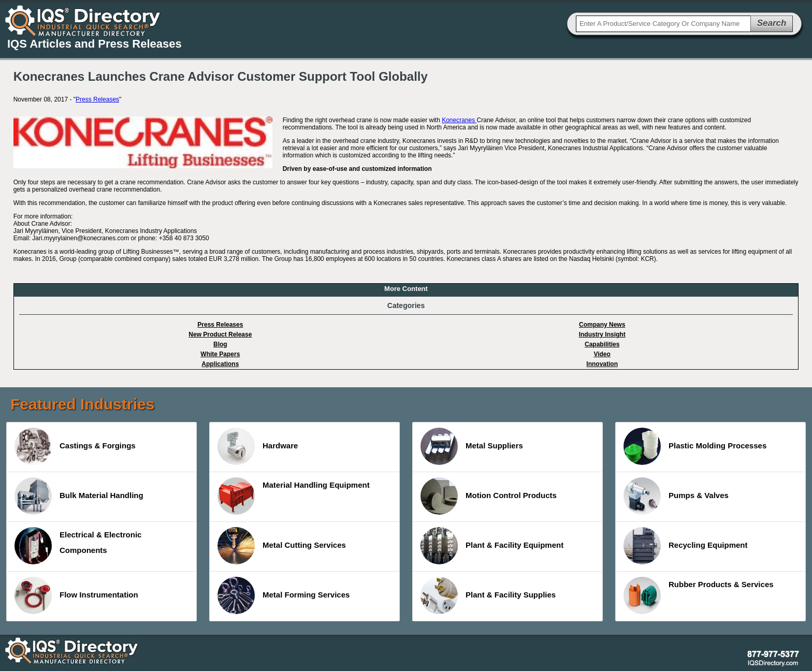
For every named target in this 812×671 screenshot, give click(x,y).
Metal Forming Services (284, 595)
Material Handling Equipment (294, 496)
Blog (220, 344)
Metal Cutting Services (282, 546)
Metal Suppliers (472, 446)
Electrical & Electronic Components (78, 546)
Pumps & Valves (676, 496)
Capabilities (602, 344)
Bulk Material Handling (79, 496)
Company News (602, 325)
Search (772, 23)
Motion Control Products (489, 496)
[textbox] (663, 24)
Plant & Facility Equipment (492, 546)
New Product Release (220, 334)
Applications (220, 364)
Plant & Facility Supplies (488, 595)
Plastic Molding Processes (695, 446)
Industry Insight (602, 334)
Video (602, 354)
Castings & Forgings (75, 446)
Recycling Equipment (686, 546)
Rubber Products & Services (699, 595)
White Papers (220, 354)
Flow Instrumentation (76, 595)
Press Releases (97, 99)
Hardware (258, 446)
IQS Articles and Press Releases (95, 44)
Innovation (602, 364)
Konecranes (459, 120)
